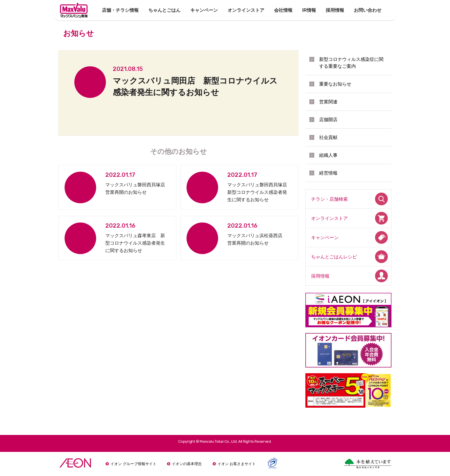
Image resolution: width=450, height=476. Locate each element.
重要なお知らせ (335, 84)
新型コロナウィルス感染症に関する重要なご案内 (351, 63)
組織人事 (328, 155)
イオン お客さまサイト (237, 464)
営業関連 (328, 102)
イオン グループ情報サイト (133, 464)
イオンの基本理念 (187, 464)
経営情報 (328, 173)
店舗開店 (328, 120)
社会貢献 (328, 137)
